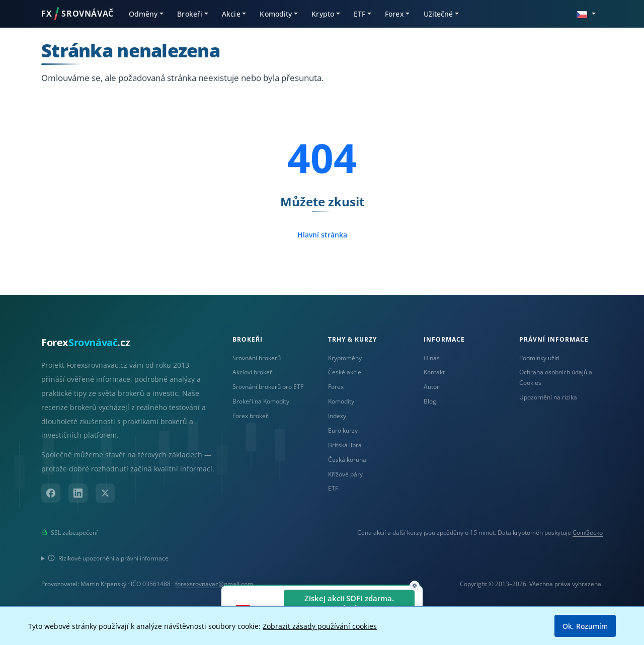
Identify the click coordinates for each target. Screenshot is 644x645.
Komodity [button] (276, 14)
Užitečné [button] (438, 14)
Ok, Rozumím (585, 626)
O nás (432, 358)
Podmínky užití (539, 358)
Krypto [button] (323, 14)
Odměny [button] (143, 14)
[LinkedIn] (78, 493)
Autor (431, 387)
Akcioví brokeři (253, 372)
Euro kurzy (343, 430)
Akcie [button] (231, 14)
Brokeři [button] (190, 14)
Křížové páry (345, 474)
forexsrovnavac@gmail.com (214, 584)
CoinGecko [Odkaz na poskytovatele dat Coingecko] (588, 533)
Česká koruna (347, 460)
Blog (430, 401)
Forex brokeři (251, 416)
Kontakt (434, 372)
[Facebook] (51, 493)
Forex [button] (394, 14)
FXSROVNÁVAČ (77, 14)
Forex (336, 387)
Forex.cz (86, 342)
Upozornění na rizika (548, 397)
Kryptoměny (345, 358)
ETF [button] (359, 14)
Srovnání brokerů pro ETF (268, 387)
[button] (586, 13)
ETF (333, 488)
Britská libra (345, 445)
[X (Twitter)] (105, 493)
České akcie (345, 372)
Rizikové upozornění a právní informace (108, 558)
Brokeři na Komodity (261, 401)
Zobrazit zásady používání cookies (320, 626)
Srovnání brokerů (257, 358)
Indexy (337, 416)
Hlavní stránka (322, 235)
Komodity (341, 401)
